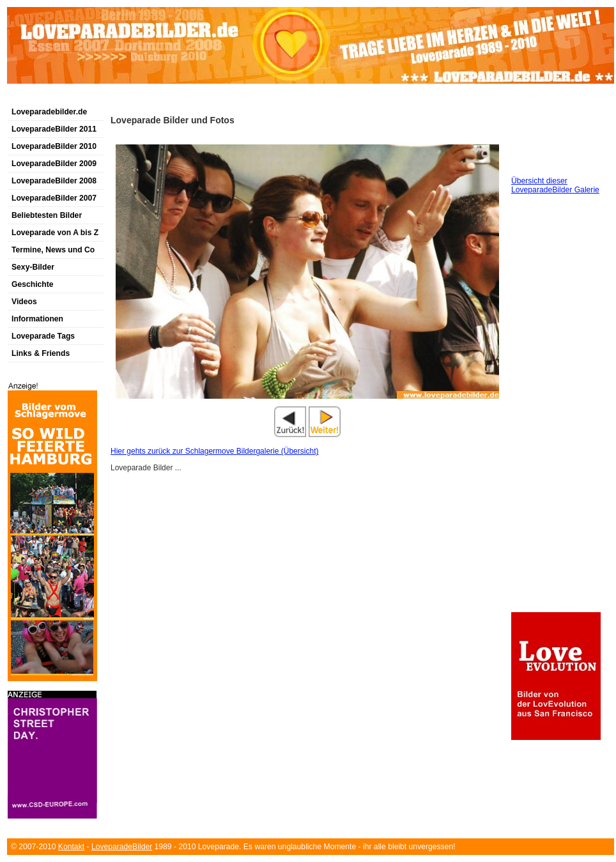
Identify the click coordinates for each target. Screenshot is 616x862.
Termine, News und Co (53, 250)
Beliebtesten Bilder (47, 215)
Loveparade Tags (43, 336)
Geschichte (33, 284)
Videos (24, 302)
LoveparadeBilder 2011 (54, 129)
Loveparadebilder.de (49, 112)
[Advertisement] (175, 544)
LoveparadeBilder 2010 (54, 146)
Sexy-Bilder (33, 267)
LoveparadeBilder (122, 847)
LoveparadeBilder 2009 (54, 164)
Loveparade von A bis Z (55, 233)
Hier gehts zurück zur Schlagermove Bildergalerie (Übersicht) (214, 451)
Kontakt (71, 847)
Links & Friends (41, 353)
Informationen (37, 319)
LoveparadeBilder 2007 (54, 198)
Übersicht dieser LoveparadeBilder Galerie (555, 185)
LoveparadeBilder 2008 (54, 181)
